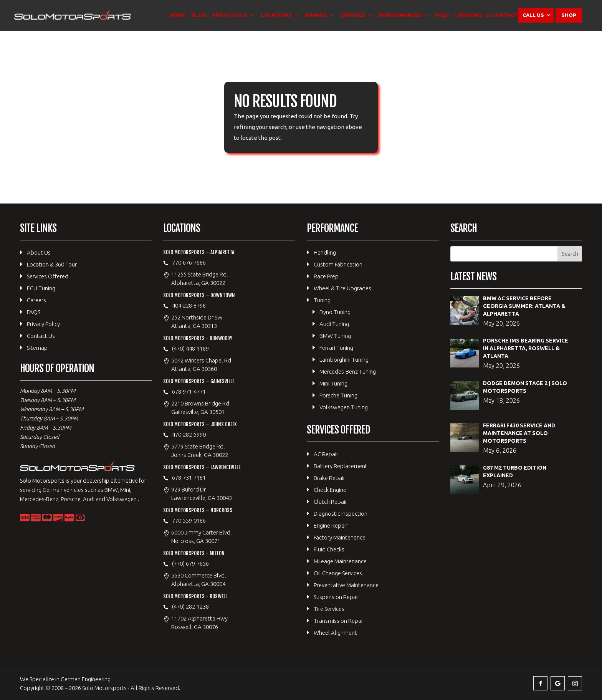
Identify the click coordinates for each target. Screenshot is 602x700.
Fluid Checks (329, 549)
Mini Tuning (333, 383)
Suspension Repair (337, 597)
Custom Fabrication (338, 264)
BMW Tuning (335, 336)
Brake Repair (329, 478)
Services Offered (48, 276)
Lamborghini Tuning (344, 360)
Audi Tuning (334, 324)
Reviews (471, 15)
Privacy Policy (43, 324)
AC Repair (326, 454)
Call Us (533, 15)
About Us (39, 252)
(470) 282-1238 (190, 607)
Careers (36, 300)
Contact (505, 15)
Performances (400, 15)
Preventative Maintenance (346, 585)
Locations (276, 15)
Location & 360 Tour (52, 264)
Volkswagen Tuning (344, 407)
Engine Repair (331, 525)
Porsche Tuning (338, 395)
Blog (199, 15)
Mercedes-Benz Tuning (348, 372)
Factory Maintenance (340, 537)
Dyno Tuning (335, 312)
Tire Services (329, 609)
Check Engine (330, 490)
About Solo (230, 15)
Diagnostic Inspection (341, 514)
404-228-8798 (189, 305)
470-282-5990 (189, 434)
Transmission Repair (339, 621)
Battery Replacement (341, 466)
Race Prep (326, 276)
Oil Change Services (338, 573)
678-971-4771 (189, 391)
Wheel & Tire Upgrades (342, 288)
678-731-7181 (189, 477)
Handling (325, 252)
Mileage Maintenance (340, 561)
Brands (316, 15)
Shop (569, 15)
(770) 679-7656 (190, 563)
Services (353, 15)
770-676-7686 (189, 262)
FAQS (442, 15)
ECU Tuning (41, 288)
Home (178, 15)
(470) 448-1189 (190, 348)
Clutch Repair (330, 502)
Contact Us (41, 336)
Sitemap (37, 348)
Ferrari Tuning (336, 348)
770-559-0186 (189, 520)
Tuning (322, 300)
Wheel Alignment (335, 633)
